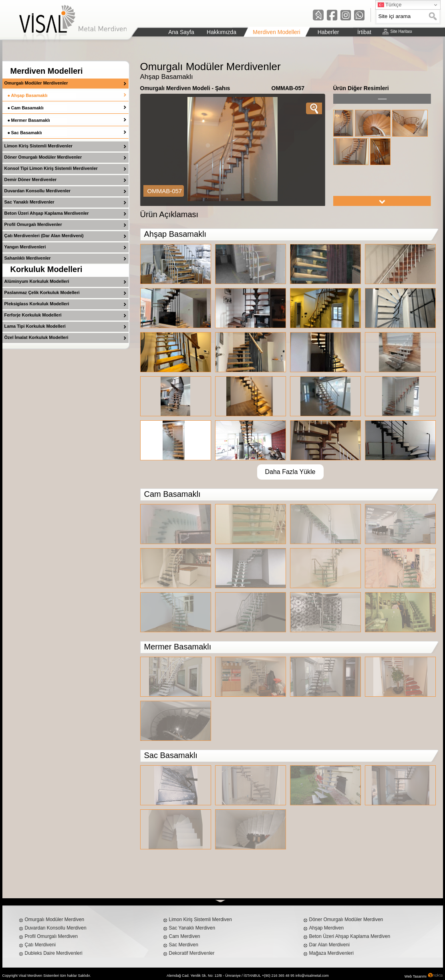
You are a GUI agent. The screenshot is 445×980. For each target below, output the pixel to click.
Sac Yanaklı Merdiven (192, 928)
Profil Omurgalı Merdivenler (33, 224)
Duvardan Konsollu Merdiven (56, 928)
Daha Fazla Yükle (290, 472)
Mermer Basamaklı (31, 120)
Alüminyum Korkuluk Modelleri (37, 281)
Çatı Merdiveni (40, 945)
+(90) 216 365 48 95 (278, 976)
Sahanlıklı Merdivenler (28, 258)
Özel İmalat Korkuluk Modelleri (36, 337)
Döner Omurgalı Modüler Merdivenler (43, 157)
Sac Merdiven (184, 945)
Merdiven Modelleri (47, 71)
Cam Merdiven (185, 936)
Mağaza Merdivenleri (331, 953)
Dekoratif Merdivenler (192, 953)
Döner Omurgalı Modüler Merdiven (346, 920)
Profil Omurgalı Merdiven (51, 936)
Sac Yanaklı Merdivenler (29, 202)
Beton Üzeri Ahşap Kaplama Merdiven (350, 936)
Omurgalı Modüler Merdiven (55, 920)
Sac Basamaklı (27, 133)
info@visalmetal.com (312, 976)
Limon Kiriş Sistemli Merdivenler (39, 146)
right (382, 201)
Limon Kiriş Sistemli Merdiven (200, 920)
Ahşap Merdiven (327, 928)
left (382, 99)
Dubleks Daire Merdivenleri (54, 953)
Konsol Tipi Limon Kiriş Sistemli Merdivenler (51, 168)
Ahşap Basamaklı (29, 95)
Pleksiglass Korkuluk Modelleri (37, 304)
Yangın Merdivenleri (25, 247)
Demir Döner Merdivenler (31, 179)
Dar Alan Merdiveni (329, 945)
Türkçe (390, 5)
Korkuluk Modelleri (46, 269)
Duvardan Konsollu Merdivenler (38, 191)
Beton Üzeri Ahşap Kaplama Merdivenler (47, 213)
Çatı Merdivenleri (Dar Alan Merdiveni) (44, 236)
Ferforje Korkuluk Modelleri (33, 315)
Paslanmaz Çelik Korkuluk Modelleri (42, 292)
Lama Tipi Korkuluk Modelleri (35, 326)
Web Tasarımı (416, 976)
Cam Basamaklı (27, 108)
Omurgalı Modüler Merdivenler (36, 83)
